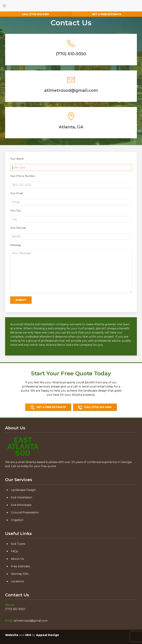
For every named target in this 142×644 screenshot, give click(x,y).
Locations (17, 581)
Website (12, 635)
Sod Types (18, 544)
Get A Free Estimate (48, 407)
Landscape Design (23, 490)
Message (16, 245)
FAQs (14, 551)
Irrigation (17, 520)
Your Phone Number (23, 176)
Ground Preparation (25, 512)
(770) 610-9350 (35, 14)
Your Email (17, 193)
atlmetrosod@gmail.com (31, 621)
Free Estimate (20, 566)
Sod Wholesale (21, 505)
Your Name (17, 159)
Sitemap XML (20, 574)
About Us (17, 559)
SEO (28, 635)
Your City (16, 211)
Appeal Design (48, 635)
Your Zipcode (18, 228)
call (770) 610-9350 (95, 407)
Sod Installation (22, 497)
